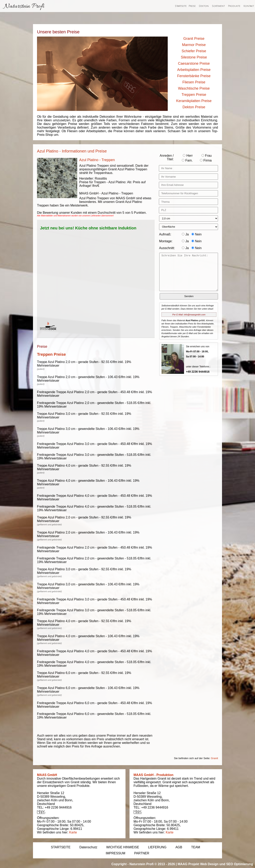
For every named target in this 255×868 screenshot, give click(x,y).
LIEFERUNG (157, 847)
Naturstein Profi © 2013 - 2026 (152, 864)
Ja (185, 234)
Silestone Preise (194, 57)
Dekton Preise (194, 107)
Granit (214, 758)
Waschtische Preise (194, 88)
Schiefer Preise (194, 51)
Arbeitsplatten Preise (194, 70)
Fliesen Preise (194, 82)
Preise (192, 6)
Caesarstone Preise (194, 63)
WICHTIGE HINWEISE (123, 847)
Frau (207, 156)
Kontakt (249, 6)
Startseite (181, 6)
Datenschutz (88, 847)
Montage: (166, 241)
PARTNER (142, 853)
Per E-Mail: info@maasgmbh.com (189, 315)
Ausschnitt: (167, 248)
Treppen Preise (194, 95)
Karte (73, 832)
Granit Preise (194, 39)
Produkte (234, 6)
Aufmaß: (165, 234)
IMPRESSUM (116, 853)
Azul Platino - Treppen (97, 160)
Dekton (204, 6)
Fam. (187, 160)
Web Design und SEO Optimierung (227, 864)
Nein (196, 234)
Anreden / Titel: (167, 157)
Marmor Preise (194, 45)
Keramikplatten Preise (194, 101)
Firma (206, 160)
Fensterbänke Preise (194, 76)
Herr (188, 156)
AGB (179, 847)
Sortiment (218, 6)
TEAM (195, 847)
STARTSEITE (61, 847)
